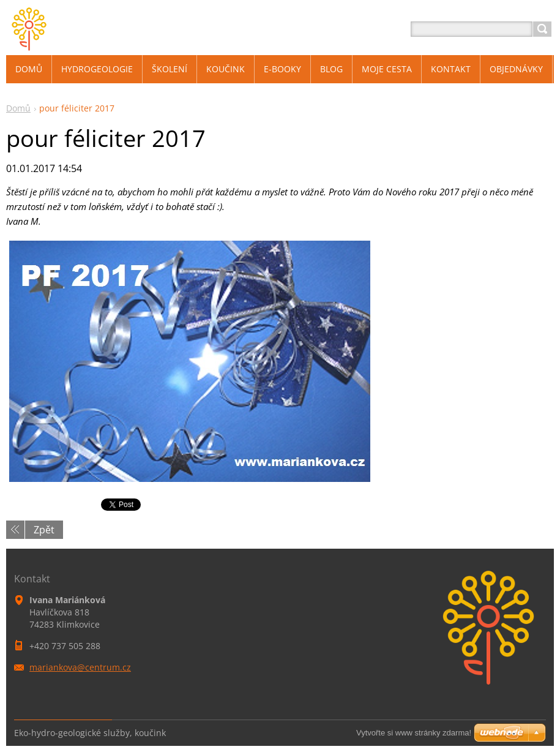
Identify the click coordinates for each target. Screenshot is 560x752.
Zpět (44, 530)
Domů (18, 108)
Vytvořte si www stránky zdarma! (414, 733)
